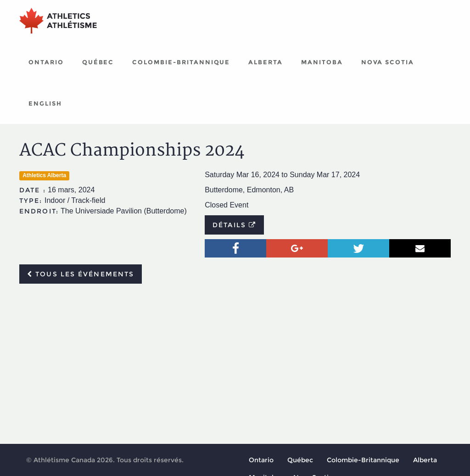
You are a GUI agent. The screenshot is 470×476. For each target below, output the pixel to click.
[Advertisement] (235, 359)
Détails (234, 225)
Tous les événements (81, 274)
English (45, 103)
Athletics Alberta (44, 175)
